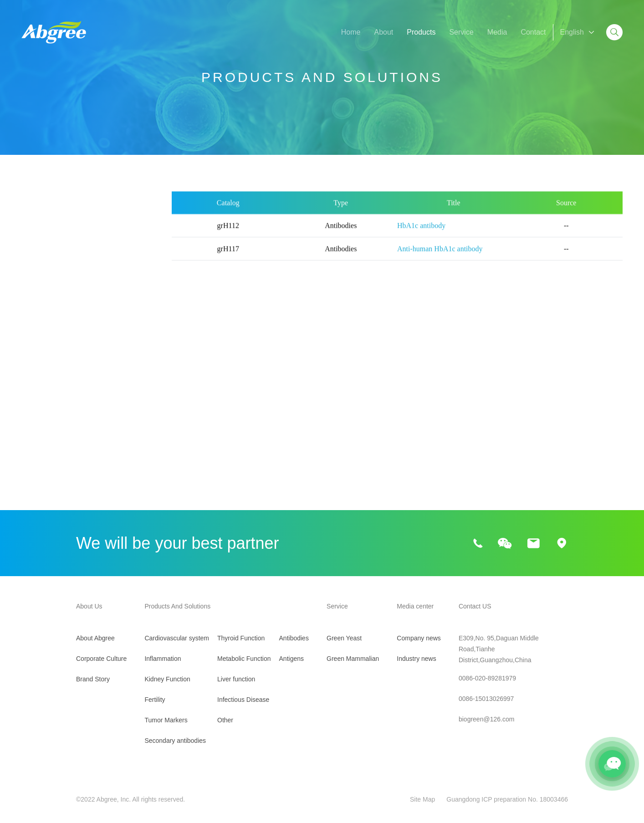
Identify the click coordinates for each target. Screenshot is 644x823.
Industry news (416, 659)
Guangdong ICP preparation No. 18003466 (507, 799)
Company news (419, 638)
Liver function (43, 451)
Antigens (291, 659)
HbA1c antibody (421, 235)
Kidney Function (48, 279)
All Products (41, 209)
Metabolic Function (52, 395)
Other (31, 497)
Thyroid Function (49, 371)
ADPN (108, 417)
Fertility (33, 302)
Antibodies (294, 638)
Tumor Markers (46, 325)
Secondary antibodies (56, 348)
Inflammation (42, 255)
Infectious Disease (51, 474)
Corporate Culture (101, 659)
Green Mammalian (353, 659)
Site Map (422, 799)
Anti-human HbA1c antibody (440, 258)
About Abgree (95, 638)
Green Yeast (344, 638)
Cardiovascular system (58, 232)
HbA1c (33, 417)
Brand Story (93, 679)
